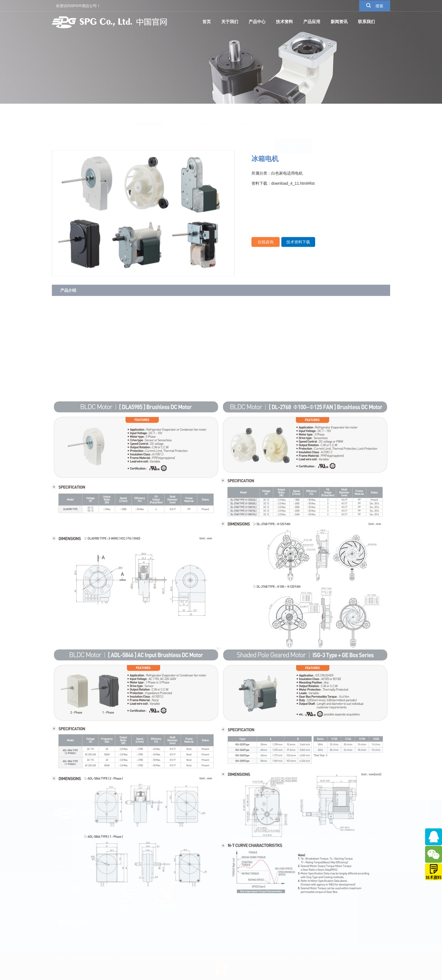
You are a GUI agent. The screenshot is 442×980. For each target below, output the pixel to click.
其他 (244, 111)
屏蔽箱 (184, 958)
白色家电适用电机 (147, 111)
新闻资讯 (339, 21)
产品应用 (312, 21)
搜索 (375, 5)
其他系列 (380, 851)
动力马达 (238, 876)
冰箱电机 (282, 859)
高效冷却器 (169, 958)
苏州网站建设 (324, 958)
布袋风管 (229, 958)
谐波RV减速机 (243, 910)
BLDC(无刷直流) (245, 859)
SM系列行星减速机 (247, 902)
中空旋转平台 (242, 893)
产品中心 (257, 21)
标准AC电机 (241, 851)
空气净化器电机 (288, 851)
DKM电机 (197, 958)
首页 (207, 21)
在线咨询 (266, 247)
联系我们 (366, 21)
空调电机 (282, 868)
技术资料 (284, 21)
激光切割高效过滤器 (144, 958)
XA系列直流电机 (334, 851)
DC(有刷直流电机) (247, 868)
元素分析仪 (213, 958)
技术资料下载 (298, 247)
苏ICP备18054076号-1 (279, 958)
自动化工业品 (102, 111)
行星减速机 (240, 885)
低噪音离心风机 (249, 958)
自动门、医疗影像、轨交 (202, 111)
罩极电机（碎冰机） (292, 876)
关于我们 (230, 21)
